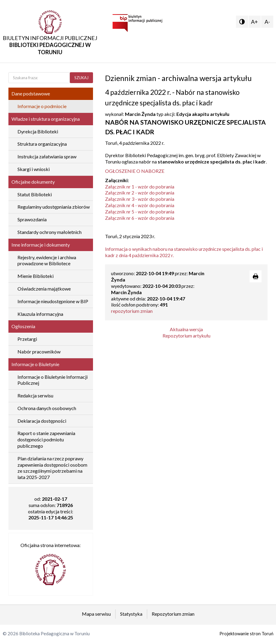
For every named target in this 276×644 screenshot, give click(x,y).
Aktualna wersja (186, 329)
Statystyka (131, 614)
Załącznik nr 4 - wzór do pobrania (140, 205)
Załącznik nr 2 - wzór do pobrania (140, 193)
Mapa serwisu (96, 614)
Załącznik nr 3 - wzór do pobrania (140, 199)
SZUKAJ (81, 78)
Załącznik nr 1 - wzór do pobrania (140, 187)
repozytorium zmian (132, 311)
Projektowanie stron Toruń (246, 633)
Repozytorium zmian (173, 614)
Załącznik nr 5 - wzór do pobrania (140, 212)
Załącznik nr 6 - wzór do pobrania (140, 218)
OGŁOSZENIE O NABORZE (135, 171)
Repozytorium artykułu (186, 336)
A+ (254, 22)
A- (267, 22)
